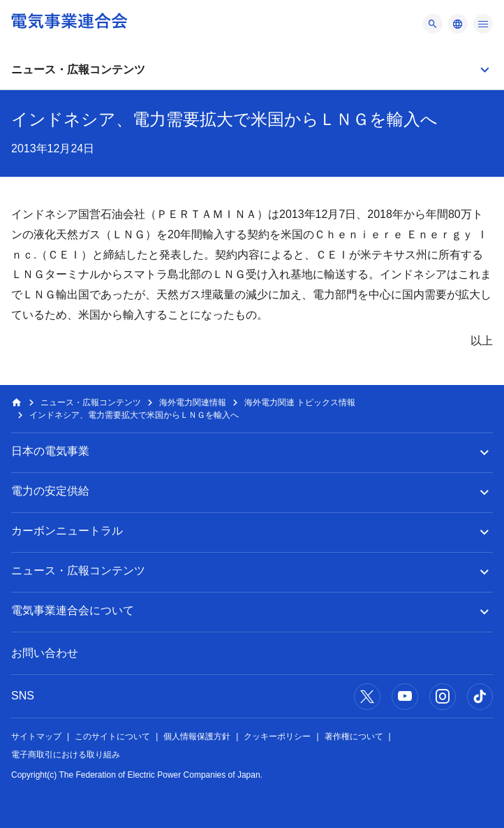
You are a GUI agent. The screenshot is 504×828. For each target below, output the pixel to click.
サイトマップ (36, 736)
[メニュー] (433, 24)
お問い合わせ (45, 653)
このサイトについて (112, 736)
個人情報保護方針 (197, 736)
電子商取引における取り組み (66, 755)
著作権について (354, 736)
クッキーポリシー (277, 736)
